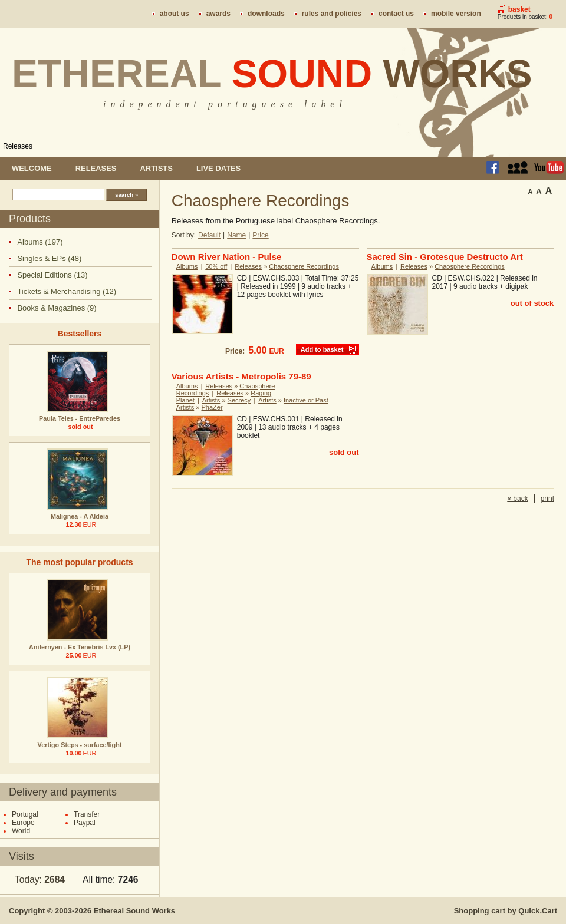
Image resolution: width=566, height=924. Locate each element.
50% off (216, 266)
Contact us (396, 14)
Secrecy (239, 400)
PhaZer (212, 407)
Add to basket (322, 349)
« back (517, 499)
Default (209, 235)
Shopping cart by (506, 911)
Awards (218, 14)
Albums (187, 266)
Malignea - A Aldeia (80, 516)
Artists (156, 168)
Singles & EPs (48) (49, 258)
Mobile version (456, 14)
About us (175, 14)
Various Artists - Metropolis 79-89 (241, 376)
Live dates (218, 168)
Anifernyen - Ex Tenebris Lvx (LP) (80, 647)
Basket (519, 9)
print (547, 499)
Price (260, 235)
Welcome (32, 168)
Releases (18, 146)
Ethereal (272, 74)
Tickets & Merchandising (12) (67, 291)
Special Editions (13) (52, 275)
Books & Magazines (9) (57, 308)
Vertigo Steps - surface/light (80, 745)
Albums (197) (40, 242)
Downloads (266, 14)
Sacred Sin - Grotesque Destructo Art (445, 257)
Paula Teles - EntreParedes (80, 418)
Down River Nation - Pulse (227, 257)
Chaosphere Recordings (304, 266)
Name (236, 235)
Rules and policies (332, 14)
